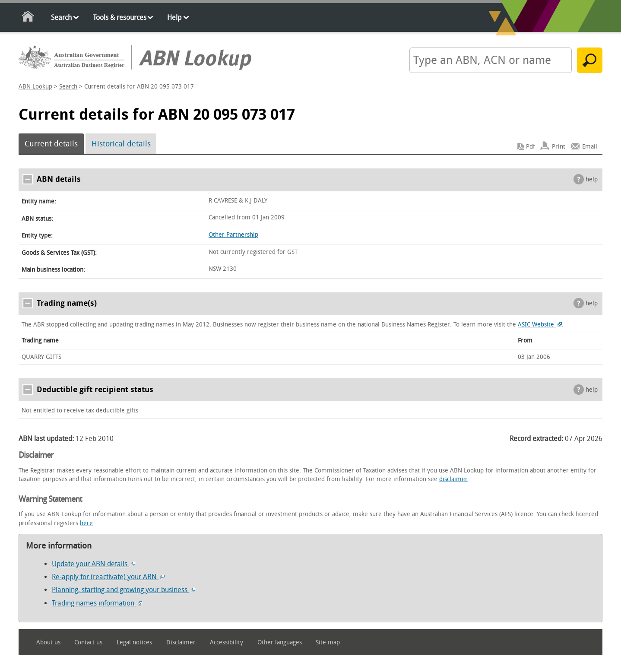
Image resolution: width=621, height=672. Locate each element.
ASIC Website (540, 325)
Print (559, 147)
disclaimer (453, 479)
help (592, 179)
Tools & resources (120, 17)
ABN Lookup (35, 87)
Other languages (280, 642)
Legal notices (134, 642)
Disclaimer (181, 642)
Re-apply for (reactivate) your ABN (108, 577)
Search (61, 17)
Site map (328, 642)
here (86, 523)
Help (174, 17)
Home (28, 18)
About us (48, 642)
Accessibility (227, 642)
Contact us (88, 642)
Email (590, 147)
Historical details (121, 144)
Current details (51, 144)
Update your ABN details (93, 564)
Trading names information (97, 603)
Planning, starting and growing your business (124, 590)
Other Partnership (233, 235)
